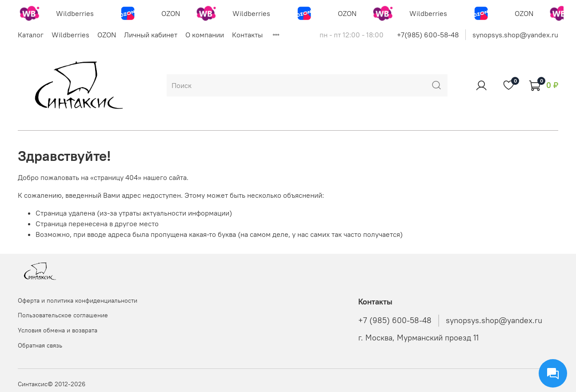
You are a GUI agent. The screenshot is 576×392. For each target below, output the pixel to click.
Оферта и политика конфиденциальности (78, 300)
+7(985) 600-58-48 (428, 35)
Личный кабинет (151, 35)
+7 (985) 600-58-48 (395, 320)
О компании (205, 35)
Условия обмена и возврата (58, 330)
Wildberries (70, 35)
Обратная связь (40, 345)
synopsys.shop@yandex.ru (515, 35)
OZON (107, 35)
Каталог (31, 35)
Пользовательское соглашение (63, 315)
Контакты (247, 35)
